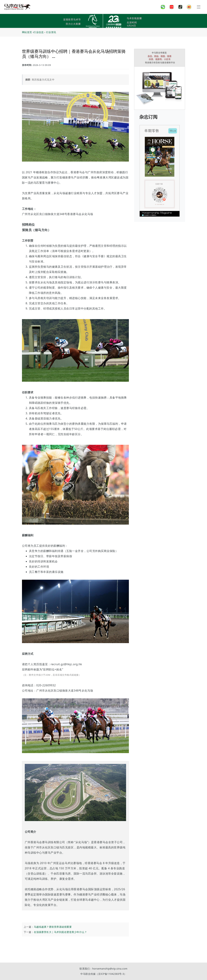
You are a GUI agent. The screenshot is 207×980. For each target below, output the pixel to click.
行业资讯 (51, 32)
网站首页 (27, 32)
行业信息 (39, 32)
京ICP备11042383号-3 (111, 974)
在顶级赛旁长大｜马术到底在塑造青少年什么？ (60, 932)
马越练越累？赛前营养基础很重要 (53, 927)
